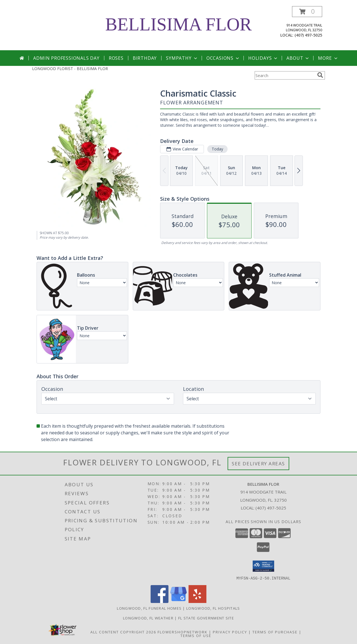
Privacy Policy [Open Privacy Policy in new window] (230, 632)
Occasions (223, 58)
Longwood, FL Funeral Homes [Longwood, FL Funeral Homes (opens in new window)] (149, 608)
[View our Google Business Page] (178, 601)
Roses (116, 58)
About (298, 58)
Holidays (263, 58)
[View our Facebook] (160, 601)
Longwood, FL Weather (148, 618)
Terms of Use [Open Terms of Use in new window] (196, 635)
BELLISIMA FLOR (178, 24)
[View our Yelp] (197, 601)
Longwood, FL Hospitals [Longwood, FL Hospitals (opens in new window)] (213, 608)
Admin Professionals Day (66, 58)
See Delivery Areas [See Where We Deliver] (258, 464)
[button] (307, 12)
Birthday (145, 58)
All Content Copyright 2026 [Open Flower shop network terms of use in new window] (123, 632)
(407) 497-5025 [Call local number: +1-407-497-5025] (308, 35)
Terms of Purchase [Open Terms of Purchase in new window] (275, 632)
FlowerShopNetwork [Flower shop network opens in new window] (183, 632)
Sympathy (182, 58)
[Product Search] (285, 75)
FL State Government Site (206, 618)
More (328, 58)
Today (217, 149)
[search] (320, 75)
